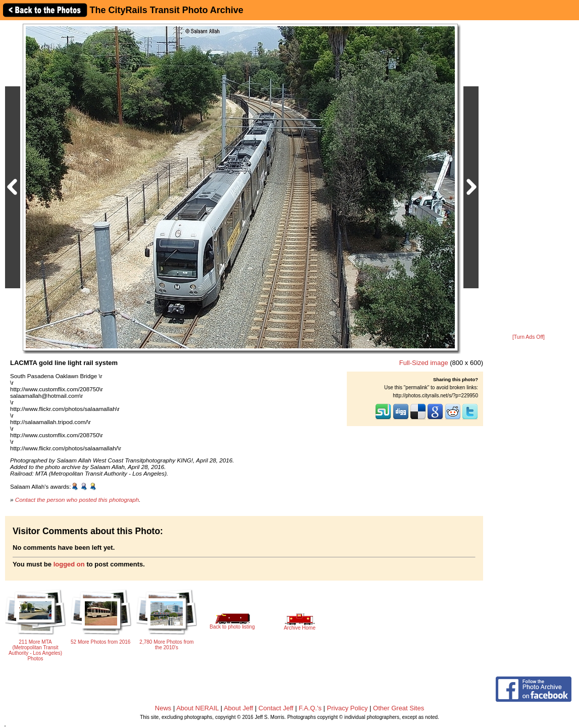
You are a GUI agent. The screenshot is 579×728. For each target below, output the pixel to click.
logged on (69, 564)
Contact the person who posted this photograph (77, 500)
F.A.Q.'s (310, 708)
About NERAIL (197, 708)
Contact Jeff (276, 708)
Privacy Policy (348, 708)
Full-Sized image (424, 363)
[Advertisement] (529, 178)
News (163, 708)
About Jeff (238, 708)
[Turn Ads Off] (529, 337)
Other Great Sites (399, 708)
